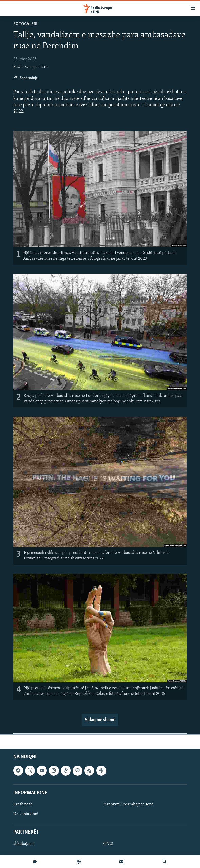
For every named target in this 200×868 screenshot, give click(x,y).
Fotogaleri (25, 24)
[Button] (26, 79)
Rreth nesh (23, 804)
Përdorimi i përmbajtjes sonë (128, 804)
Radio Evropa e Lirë (31, 67)
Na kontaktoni (26, 814)
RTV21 (108, 844)
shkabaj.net (24, 844)
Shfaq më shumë (100, 720)
